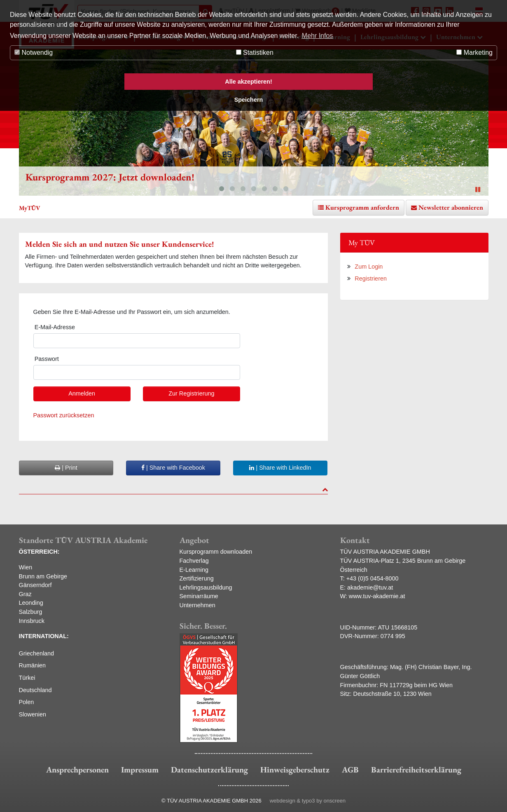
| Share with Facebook (173, 468)
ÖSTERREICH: (39, 552)
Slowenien (33, 714)
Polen (27, 702)
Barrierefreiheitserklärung (416, 770)
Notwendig (34, 53)
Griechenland (37, 653)
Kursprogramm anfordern (362, 207)
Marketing (474, 53)
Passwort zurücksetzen (64, 415)
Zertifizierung (197, 578)
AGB (350, 770)
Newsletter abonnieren (451, 207)
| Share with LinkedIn (280, 468)
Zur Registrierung (191, 393)
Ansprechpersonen (77, 770)
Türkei (27, 678)
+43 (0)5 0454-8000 (373, 578)
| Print (66, 468)
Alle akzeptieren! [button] (248, 82)
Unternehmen (197, 605)
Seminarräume (199, 596)
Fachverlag (194, 561)
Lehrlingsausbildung (206, 587)
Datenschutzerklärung (209, 770)
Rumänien (33, 665)
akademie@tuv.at (370, 587)
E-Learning (194, 570)
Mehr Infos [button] (318, 36)
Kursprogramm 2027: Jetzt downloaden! (110, 177)
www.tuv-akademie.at (377, 596)
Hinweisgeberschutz (295, 770)
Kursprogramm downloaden (216, 552)
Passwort (47, 359)
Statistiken (255, 53)
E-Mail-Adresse (55, 327)
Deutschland (35, 690)
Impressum (140, 770)
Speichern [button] (249, 100)
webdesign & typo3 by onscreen (308, 801)
